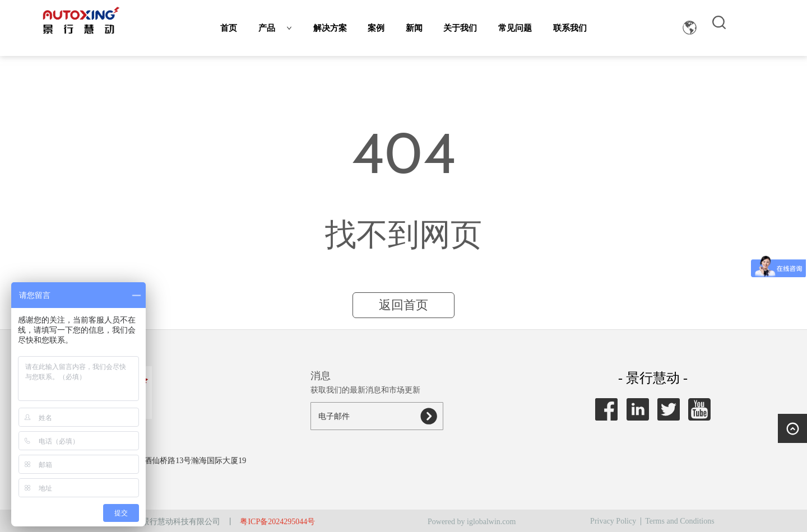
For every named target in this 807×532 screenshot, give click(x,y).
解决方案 (330, 28)
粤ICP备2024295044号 (277, 522)
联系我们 (570, 28)
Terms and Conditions (680, 521)
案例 (376, 28)
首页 (229, 28)
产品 (275, 28)
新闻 (414, 28)
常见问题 (515, 28)
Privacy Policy (613, 521)
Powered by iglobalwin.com (472, 522)
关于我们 (460, 28)
